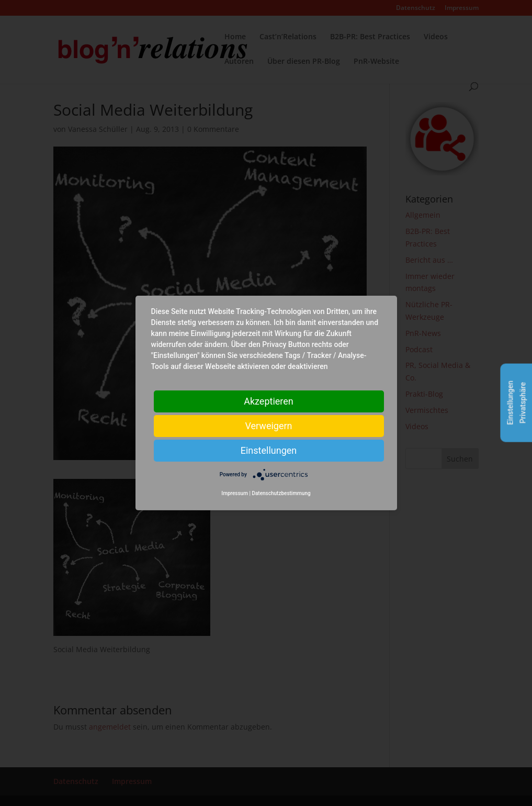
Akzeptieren (269, 401)
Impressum (235, 493)
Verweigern (268, 426)
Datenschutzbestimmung (281, 493)
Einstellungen (269, 450)
